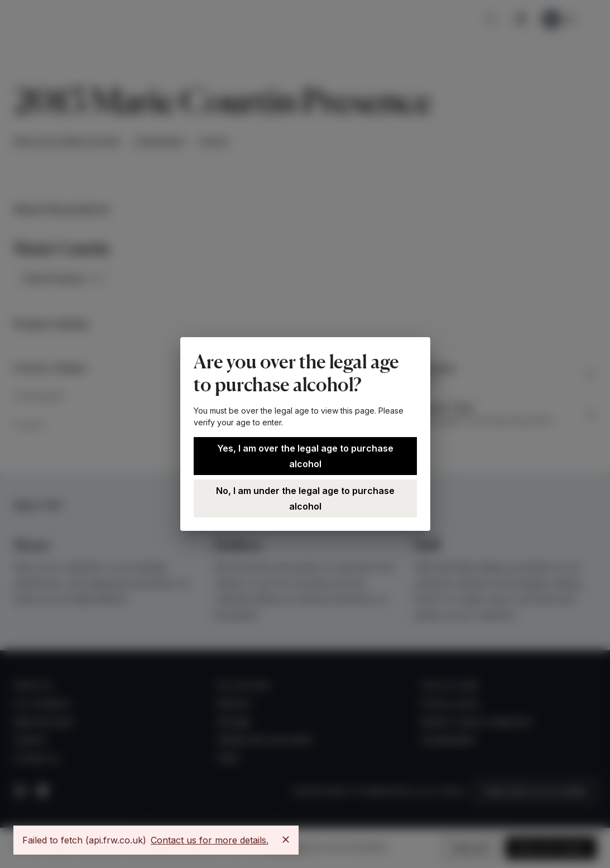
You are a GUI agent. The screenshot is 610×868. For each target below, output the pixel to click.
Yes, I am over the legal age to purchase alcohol (305, 456)
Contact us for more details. (210, 840)
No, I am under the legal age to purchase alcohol (305, 498)
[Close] (286, 840)
